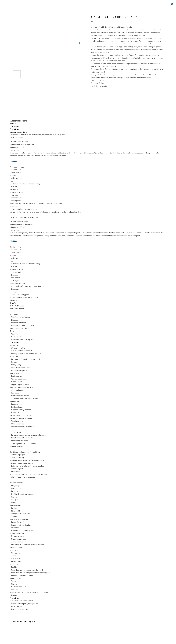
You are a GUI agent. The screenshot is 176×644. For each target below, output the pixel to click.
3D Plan (14, 162)
